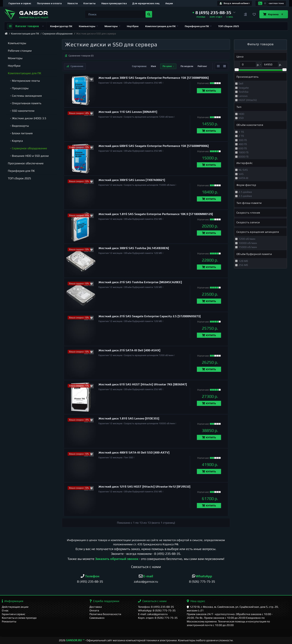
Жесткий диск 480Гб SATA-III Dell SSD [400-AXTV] (134, 453)
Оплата (94, 610)
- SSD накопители (21, 111)
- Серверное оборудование (27, 148)
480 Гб (243, 144)
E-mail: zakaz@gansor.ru (153, 614)
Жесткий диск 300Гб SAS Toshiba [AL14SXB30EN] (134, 248)
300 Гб (243, 140)
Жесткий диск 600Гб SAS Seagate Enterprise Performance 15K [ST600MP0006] (154, 146)
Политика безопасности (105, 614)
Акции (169, 3)
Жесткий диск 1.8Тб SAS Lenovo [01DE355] (129, 418)
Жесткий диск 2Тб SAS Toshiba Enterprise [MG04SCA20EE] (140, 282)
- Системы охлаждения (25, 96)
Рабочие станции (20, 51)
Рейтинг (202, 66)
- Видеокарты (18, 126)
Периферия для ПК (198, 26)
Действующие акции (15, 607)
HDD (241, 114)
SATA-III (243, 178)
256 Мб (243, 265)
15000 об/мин (248, 247)
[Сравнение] (245, 14)
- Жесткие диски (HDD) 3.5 (27, 118)
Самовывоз (97, 618)
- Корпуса (15, 141)
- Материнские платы (24, 81)
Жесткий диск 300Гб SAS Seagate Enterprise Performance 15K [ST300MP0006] (154, 78)
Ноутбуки (133, 26)
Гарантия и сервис (20, 3)
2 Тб (241, 136)
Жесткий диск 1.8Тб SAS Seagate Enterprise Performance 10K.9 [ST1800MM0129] (156, 214)
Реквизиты (9, 621)
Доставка (96, 607)
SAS (241, 174)
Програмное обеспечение (26, 163)
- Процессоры (18, 88)
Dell (241, 83)
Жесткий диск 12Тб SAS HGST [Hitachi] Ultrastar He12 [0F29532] (144, 487)
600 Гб (243, 148)
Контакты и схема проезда (19, 618)
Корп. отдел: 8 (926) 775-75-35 (158, 618)
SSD (241, 118)
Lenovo (243, 96)
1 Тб (241, 132)
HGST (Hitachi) (248, 100)
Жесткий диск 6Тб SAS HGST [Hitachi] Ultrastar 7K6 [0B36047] (143, 384)
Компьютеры (88, 26)
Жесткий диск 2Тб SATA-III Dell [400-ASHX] (129, 350)
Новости (73, 3)
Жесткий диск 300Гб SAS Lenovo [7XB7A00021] (132, 180)
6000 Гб (244, 157)
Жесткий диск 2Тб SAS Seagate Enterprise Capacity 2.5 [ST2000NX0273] (150, 316)
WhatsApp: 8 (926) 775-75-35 (157, 610)
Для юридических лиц (146, 3)
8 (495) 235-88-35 (167, 554)
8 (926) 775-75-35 (202, 581)
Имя (153, 66)
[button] (214, 13)
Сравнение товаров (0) (79, 56)
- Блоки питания (20, 133)
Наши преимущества (114, 3)
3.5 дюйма (245, 196)
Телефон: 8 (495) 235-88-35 (156, 607)
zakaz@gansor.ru (146, 581)
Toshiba (243, 92)
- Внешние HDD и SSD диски (28, 156)
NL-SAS (243, 170)
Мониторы (112, 26)
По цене (167, 66)
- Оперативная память (25, 103)
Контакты (89, 3)
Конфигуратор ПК (61, 26)
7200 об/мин (247, 239)
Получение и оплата (49, 3)
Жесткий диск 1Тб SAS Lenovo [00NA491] (128, 112)
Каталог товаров (25, 26)
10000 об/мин (248, 243)
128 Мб (243, 261)
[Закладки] (254, 14)
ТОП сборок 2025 (229, 26)
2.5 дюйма (245, 192)
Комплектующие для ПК (162, 26)
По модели (187, 66)
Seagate (244, 88)
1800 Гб (244, 152)
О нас (5, 610)
